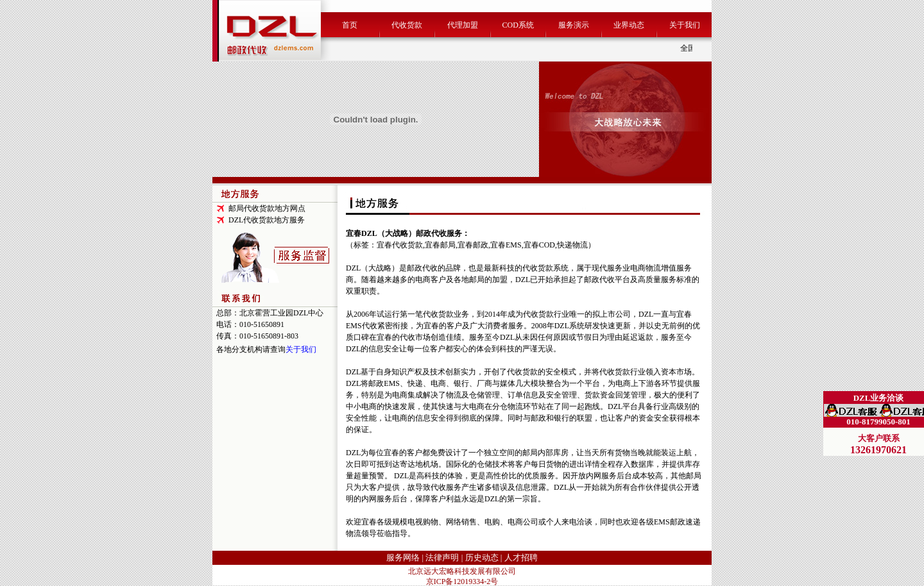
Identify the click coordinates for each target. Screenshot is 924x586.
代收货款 (407, 25)
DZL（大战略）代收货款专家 (874, 426)
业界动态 (629, 25)
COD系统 (518, 25)
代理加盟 (463, 25)
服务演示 (574, 25)
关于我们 (685, 25)
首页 (350, 25)
